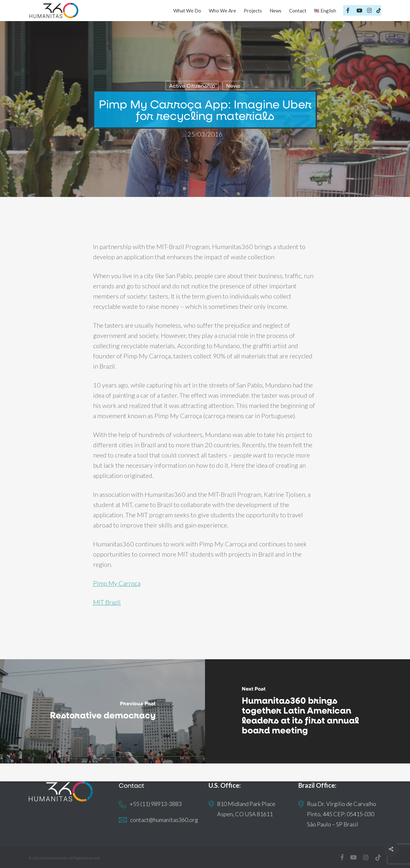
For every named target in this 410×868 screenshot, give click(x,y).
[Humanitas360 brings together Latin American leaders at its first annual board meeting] (307, 711)
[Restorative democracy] (102, 711)
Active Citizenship (192, 86)
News (233, 86)
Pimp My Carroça (117, 583)
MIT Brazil (107, 602)
